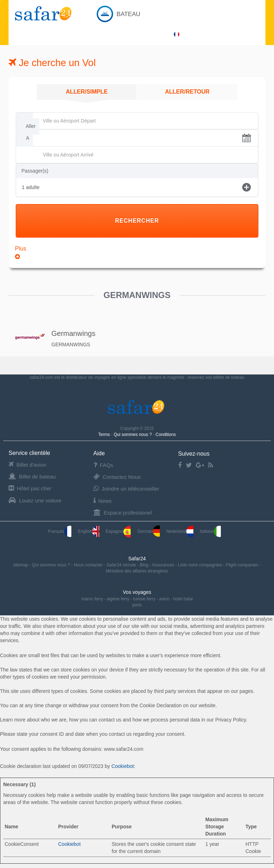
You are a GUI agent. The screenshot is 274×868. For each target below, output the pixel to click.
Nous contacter (89, 565)
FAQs (103, 465)
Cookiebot (123, 766)
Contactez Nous (117, 477)
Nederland (180, 531)
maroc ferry (92, 599)
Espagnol (118, 531)
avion (164, 599)
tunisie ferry (144, 599)
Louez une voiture (35, 500)
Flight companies (243, 565)
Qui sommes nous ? (133, 435)
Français (60, 531)
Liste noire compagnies (201, 565)
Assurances (164, 565)
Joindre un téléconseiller (126, 489)
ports (137, 605)
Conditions (166, 435)
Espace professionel (123, 513)
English (89, 531)
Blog (145, 565)
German (149, 531)
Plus (21, 253)
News (103, 501)
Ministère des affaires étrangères (137, 571)
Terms (105, 435)
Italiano (210, 531)
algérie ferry (118, 599)
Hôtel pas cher (30, 488)
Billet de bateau (32, 477)
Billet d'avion (27, 465)
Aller (31, 126)
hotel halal (183, 599)
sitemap (21, 565)
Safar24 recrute (122, 565)
